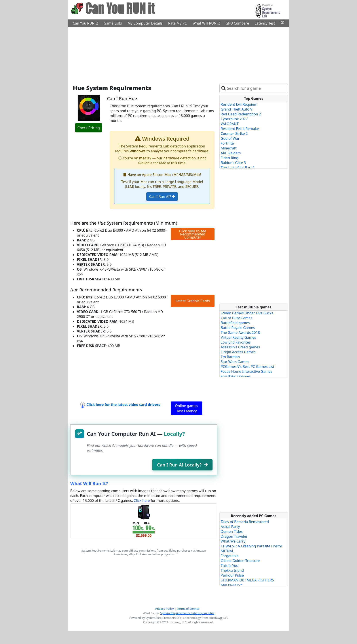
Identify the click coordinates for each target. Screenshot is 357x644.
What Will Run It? (89, 483)
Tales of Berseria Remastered (245, 522)
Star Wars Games (235, 362)
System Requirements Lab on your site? (187, 613)
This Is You (230, 566)
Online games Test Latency (186, 408)
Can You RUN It (85, 23)
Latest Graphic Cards (193, 301)
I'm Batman (230, 357)
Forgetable (230, 556)
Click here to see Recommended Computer (193, 234)
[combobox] (256, 88)
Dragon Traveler (234, 536)
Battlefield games (235, 323)
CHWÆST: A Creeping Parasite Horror (252, 546)
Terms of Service (188, 609)
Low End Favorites (236, 342)
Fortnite (227, 143)
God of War (230, 138)
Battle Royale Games (238, 328)
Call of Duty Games (236, 318)
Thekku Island (232, 570)
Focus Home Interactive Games (247, 371)
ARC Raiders (231, 153)
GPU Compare (237, 23)
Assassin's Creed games (240, 347)
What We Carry (233, 541)
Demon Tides (232, 531)
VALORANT (230, 124)
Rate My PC (178, 23)
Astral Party (230, 527)
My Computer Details (145, 23)
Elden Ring (230, 158)
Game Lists (113, 23)
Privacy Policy (165, 609)
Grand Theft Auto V (236, 109)
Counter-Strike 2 (234, 134)
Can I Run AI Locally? (182, 465)
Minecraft (229, 148)
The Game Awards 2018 (240, 333)
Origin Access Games (238, 352)
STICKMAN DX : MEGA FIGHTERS (247, 580)
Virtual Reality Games (238, 337)
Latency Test (265, 23)
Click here (142, 501)
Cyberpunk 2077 (234, 119)
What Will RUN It (206, 23)
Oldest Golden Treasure (240, 561)
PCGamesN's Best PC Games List (247, 367)
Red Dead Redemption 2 (241, 114)
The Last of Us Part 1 (238, 168)
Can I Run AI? (162, 197)
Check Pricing (88, 128)
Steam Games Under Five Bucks (247, 313)
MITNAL (227, 551)
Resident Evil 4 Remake (240, 129)
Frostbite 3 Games (236, 376)
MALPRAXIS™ (232, 585)
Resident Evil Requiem (239, 104)
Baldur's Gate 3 (233, 163)
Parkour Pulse (232, 575)
